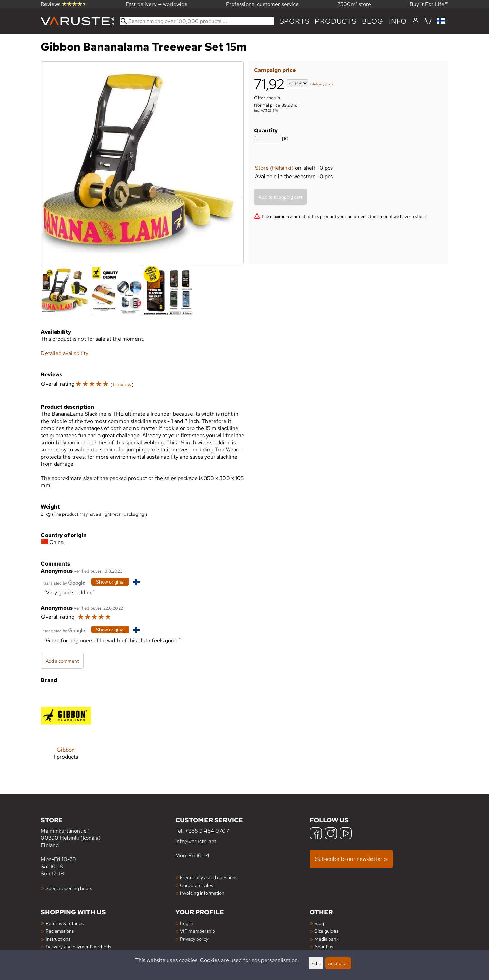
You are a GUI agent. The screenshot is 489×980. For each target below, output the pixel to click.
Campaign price (275, 70)
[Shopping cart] (428, 21)
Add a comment (62, 661)
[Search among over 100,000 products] (197, 21)
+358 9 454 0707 (207, 831)
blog (373, 21)
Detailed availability (65, 353)
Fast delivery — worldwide (157, 4)
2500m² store (354, 4)
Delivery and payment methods (78, 947)
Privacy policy (194, 939)
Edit (316, 963)
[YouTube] (346, 834)
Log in (187, 923)
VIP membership (197, 931)
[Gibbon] (66, 731)
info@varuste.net (196, 841)
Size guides (326, 931)
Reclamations (60, 931)
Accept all (338, 963)
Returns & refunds (65, 923)
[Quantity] (267, 138)
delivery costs (323, 84)
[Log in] (415, 21)
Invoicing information (202, 893)
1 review (122, 384)
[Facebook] (316, 834)
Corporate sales (196, 885)
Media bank (327, 939)
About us (324, 947)
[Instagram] (331, 834)
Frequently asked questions (209, 877)
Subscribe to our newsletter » (351, 859)
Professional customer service (262, 4)
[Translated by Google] (64, 582)
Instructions (58, 939)
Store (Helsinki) (274, 168)
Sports (295, 21)
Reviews (64, 4)
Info (398, 21)
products (336, 21)
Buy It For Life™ (429, 4)
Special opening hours (69, 888)
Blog (319, 923)
